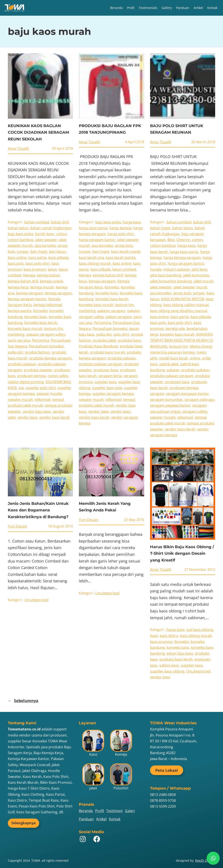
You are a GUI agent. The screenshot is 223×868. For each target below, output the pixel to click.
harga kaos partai (93, 228)
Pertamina (41, 340)
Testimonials (148, 8)
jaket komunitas (196, 275)
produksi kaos (129, 340)
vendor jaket (98, 411)
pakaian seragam (111, 311)
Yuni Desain (18, 526)
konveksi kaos (36, 317)
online (195, 358)
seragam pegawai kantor (170, 405)
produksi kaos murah (107, 352)
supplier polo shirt (41, 388)
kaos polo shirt (38, 263)
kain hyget (39, 251)
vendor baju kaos (37, 411)
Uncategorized (36, 600)
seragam (157, 394)
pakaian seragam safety (46, 334)
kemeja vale (175, 329)
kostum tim (54, 329)
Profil (131, 8)
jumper (23, 251)
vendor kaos (28, 417)
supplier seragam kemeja (113, 394)
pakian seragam (119, 317)
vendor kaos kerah (55, 417)
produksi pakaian (22, 364)
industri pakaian (177, 269)
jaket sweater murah (190, 287)
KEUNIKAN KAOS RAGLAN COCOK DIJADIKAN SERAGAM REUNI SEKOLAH (38, 132)
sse (21, 388)
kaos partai (37, 258)
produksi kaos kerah (176, 659)
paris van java (19, 340)
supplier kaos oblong (167, 671)
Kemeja (29, 275)
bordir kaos (45, 234)
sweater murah (20, 399)
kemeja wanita (20, 311)
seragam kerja (110, 376)
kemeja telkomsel (48, 305)
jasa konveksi (45, 246)
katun (52, 269)
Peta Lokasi (167, 770)
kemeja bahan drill (23, 281)
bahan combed (37, 222)
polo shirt (121, 334)
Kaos (154, 636)
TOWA (36, 860)
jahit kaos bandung (166, 275)
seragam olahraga (199, 399)
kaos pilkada (58, 258)
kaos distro (169, 636)
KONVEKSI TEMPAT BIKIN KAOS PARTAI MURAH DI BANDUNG (182, 340)
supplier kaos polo (107, 388)
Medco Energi (201, 346)
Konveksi (40, 311)
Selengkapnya (24, 823)
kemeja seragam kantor (27, 299)
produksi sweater (38, 370)
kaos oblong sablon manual (186, 305)
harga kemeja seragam (182, 258)
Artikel (198, 8)
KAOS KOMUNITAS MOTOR (183, 299)
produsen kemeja (32, 376)
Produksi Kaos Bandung (98, 346)
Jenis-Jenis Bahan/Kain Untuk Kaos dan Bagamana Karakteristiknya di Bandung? (38, 510)
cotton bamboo (21, 240)
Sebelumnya (23, 701)
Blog (171, 240)
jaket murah (204, 281)
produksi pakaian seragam (101, 364)
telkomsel (43, 399)
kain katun (57, 251)
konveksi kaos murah (25, 329)
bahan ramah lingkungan (51, 228)
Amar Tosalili (18, 148)
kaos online (17, 258)
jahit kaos (199, 269)
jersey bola (124, 246)
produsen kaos (106, 370)
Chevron (183, 240)
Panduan (183, 8)
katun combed (124, 269)
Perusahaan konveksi (46, 346)
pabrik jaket (169, 364)
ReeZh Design (205, 860)
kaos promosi (35, 269)
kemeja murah (42, 287)
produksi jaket (104, 340)
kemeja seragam (30, 293)
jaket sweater (46, 240)
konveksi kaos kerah (41, 323)
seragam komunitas (166, 399)
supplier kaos (106, 382)
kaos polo (16, 263)
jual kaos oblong (200, 630)
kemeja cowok (51, 281)
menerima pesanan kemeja (172, 352)
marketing (16, 334)
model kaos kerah (174, 358)
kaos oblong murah (95, 263)
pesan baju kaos (180, 653)
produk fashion (38, 352)
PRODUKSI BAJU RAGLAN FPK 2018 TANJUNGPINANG (110, 129)
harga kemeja (120, 228)
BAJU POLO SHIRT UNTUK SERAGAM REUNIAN (177, 129)
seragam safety (195, 411)
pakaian (173, 370)
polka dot (16, 352)
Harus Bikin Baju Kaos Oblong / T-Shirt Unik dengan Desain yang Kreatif (182, 554)
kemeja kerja (18, 287)
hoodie (156, 269)
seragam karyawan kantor (188, 394)
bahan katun (18, 228)
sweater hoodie (49, 394)
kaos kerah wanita (121, 258)
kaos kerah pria (91, 258)
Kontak (212, 8)
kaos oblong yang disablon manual (179, 311)
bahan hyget (160, 228)
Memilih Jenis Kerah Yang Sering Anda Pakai (105, 507)
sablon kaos (169, 665)
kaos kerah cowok (126, 251)
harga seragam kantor (97, 240)
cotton (61, 234)
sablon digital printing (26, 382)
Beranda (116, 8)
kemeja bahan (49, 275)
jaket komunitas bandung (171, 281)
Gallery (167, 8)
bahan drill (60, 222)
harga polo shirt (121, 234)
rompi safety (58, 376)
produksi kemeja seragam (50, 358)
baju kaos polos (21, 234)
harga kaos (132, 222)
